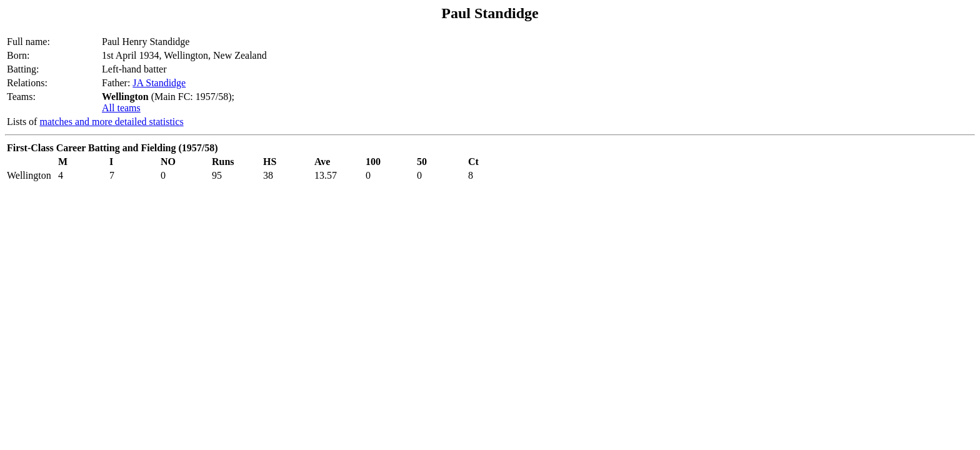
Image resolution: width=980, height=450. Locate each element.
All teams (121, 108)
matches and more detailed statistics (111, 122)
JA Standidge (159, 83)
